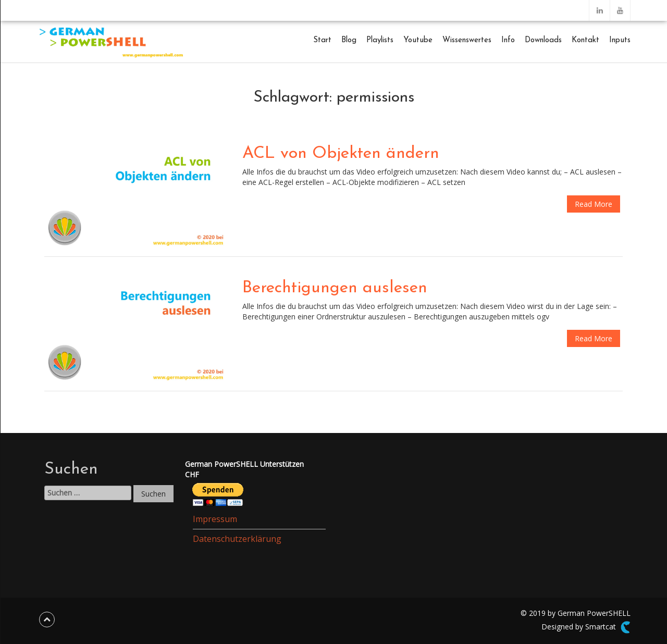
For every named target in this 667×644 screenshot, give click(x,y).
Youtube (418, 40)
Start (322, 40)
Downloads (543, 40)
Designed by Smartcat (586, 627)
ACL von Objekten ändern (341, 154)
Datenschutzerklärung (237, 539)
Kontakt (585, 40)
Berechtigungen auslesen (335, 288)
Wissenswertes (467, 40)
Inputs (620, 40)
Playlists (380, 40)
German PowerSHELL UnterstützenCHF (244, 469)
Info (508, 40)
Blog (349, 40)
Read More (594, 204)
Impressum (215, 519)
